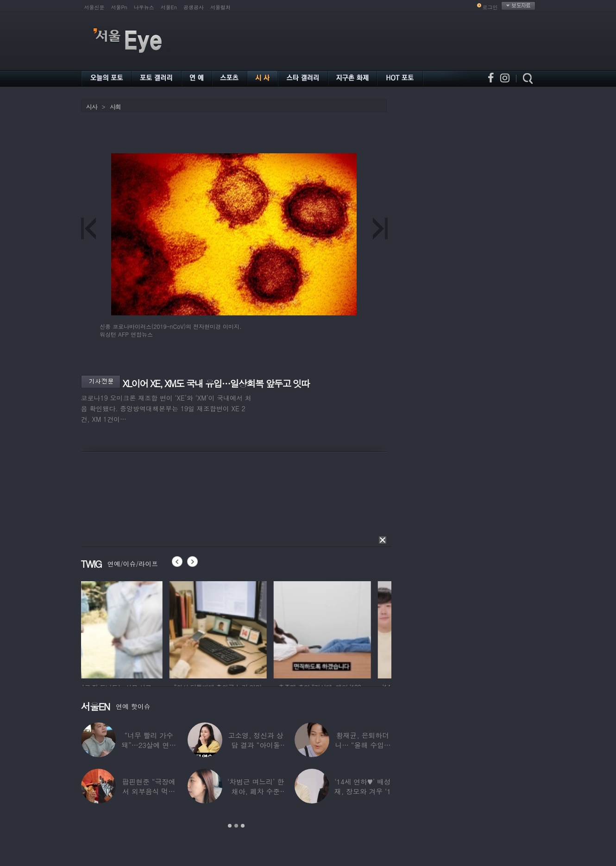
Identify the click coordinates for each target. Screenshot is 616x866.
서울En (169, 7)
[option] (130, 628)
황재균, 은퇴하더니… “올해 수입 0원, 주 (362, 745)
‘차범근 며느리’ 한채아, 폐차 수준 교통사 (256, 791)
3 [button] (243, 826)
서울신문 (94, 7)
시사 (92, 107)
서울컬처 (220, 7)
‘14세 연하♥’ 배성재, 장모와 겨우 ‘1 (363, 786)
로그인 (490, 7)
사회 (115, 107)
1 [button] (230, 826)
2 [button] (236, 826)
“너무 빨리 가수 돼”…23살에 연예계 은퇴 (149, 745)
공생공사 (194, 7)
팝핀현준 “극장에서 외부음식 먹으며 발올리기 (149, 791)
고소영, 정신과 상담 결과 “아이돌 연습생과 (255, 745)
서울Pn (119, 7)
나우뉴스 (144, 7)
